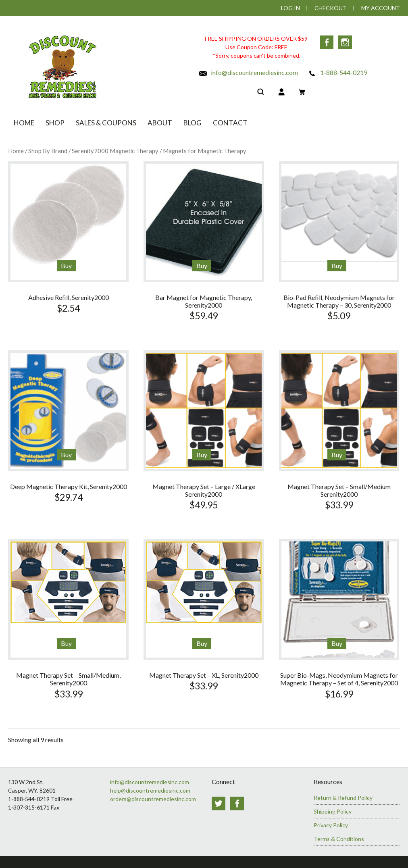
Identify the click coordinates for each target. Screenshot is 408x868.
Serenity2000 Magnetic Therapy (115, 151)
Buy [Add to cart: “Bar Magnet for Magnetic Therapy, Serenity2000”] (202, 265)
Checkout (331, 8)
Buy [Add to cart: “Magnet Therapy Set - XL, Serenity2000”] (202, 643)
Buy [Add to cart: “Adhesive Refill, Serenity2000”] (66, 265)
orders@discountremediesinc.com (153, 799)
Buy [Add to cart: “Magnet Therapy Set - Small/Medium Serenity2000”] (337, 455)
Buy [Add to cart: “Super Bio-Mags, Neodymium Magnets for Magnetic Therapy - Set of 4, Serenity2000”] (337, 643)
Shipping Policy (333, 811)
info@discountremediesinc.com (248, 72)
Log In (290, 8)
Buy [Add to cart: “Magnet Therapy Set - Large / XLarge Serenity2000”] (202, 455)
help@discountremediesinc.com (150, 790)
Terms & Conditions (339, 839)
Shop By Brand (48, 151)
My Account (381, 8)
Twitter (219, 803)
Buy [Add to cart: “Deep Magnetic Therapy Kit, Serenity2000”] (66, 455)
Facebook (327, 42)
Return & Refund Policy (343, 798)
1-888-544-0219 (337, 72)
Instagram (345, 42)
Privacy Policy (331, 825)
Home (16, 151)
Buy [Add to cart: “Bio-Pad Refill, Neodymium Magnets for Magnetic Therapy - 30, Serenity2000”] (337, 265)
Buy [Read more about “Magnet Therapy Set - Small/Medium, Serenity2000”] (66, 643)
